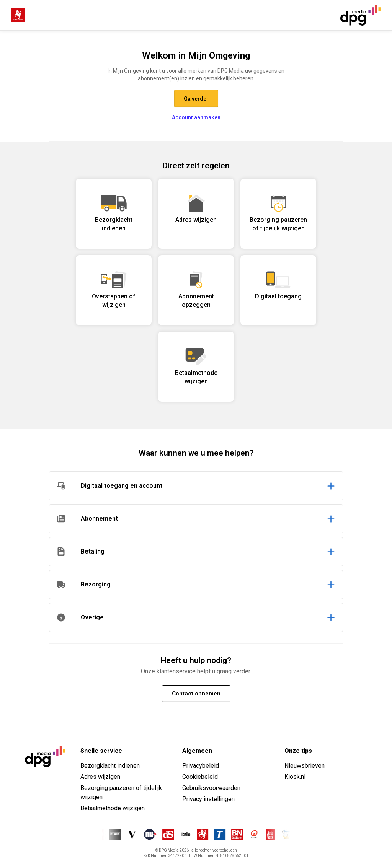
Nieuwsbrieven (305, 766)
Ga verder (196, 99)
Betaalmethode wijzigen (113, 808)
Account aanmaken (196, 117)
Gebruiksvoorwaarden (211, 788)
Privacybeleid (201, 766)
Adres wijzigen (100, 777)
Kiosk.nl (295, 777)
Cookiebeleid (200, 777)
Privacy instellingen (208, 799)
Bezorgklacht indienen (110, 766)
